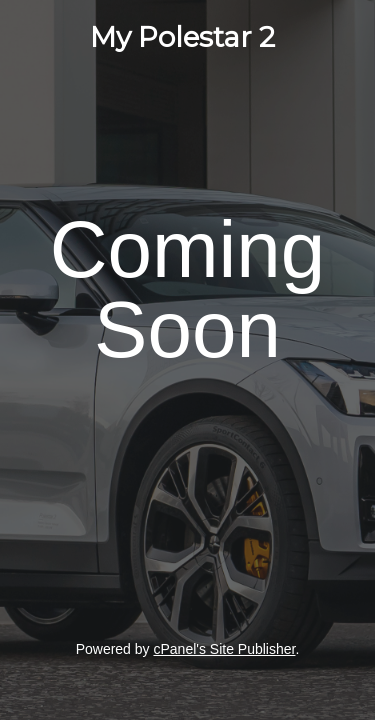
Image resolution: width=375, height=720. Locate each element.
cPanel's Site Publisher (224, 649)
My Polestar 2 (182, 37)
